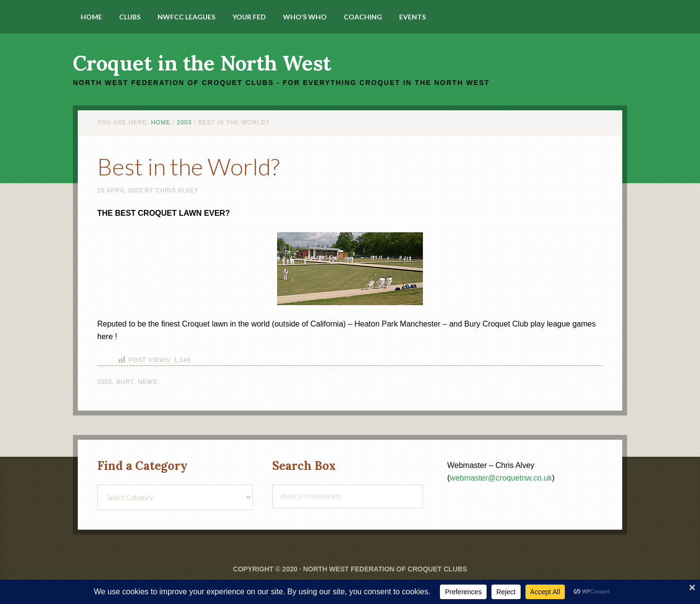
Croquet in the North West (202, 63)
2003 (105, 382)
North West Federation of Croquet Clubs (385, 569)
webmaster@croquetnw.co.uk (501, 478)
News (148, 382)
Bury (125, 382)
